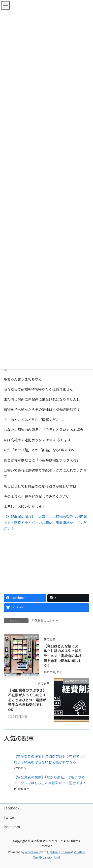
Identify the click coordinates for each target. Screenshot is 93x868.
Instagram (12, 827)
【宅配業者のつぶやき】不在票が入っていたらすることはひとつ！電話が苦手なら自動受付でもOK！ (27, 700)
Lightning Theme (59, 852)
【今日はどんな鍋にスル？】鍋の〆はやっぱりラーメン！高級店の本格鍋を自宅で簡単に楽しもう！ (63, 656)
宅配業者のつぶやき (45, 620)
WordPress (32, 852)
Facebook (12, 808)
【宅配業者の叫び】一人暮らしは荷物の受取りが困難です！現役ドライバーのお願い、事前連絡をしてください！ (45, 523)
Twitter (9, 817)
